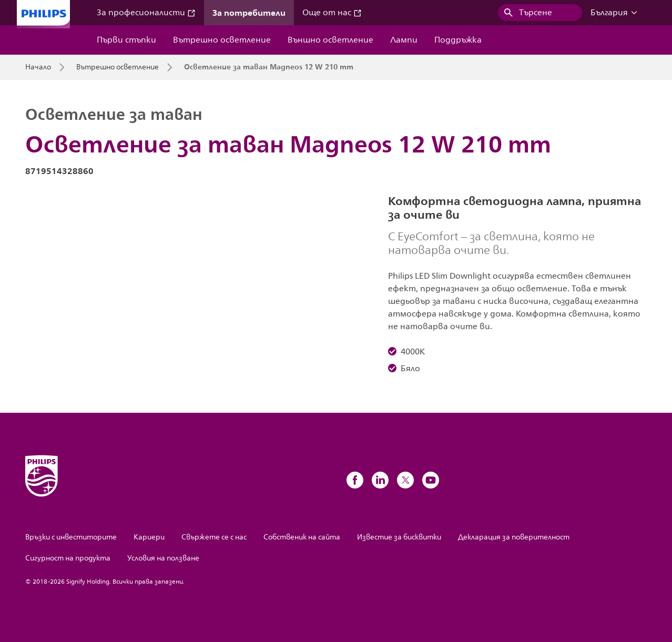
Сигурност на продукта (68, 558)
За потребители (249, 13)
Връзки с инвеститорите (71, 537)
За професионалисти (146, 13)
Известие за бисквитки (399, 537)
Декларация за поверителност (514, 537)
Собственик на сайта (302, 537)
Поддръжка (458, 40)
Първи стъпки (126, 40)
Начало (38, 67)
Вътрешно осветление (222, 40)
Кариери (149, 537)
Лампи (404, 40)
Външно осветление (330, 40)
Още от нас (332, 13)
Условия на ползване (163, 558)
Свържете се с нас (214, 537)
